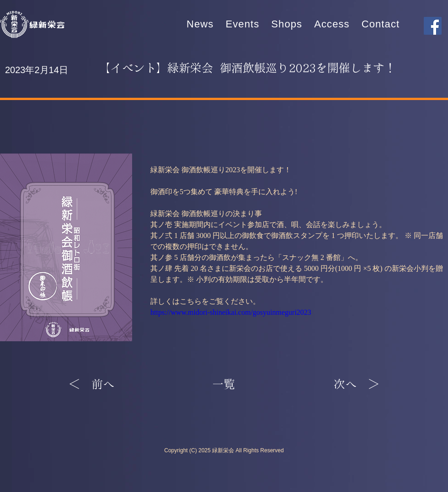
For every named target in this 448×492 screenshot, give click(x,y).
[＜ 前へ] (99, 385)
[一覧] (224, 385)
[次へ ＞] (357, 385)
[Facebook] (433, 26)
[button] (242, 24)
